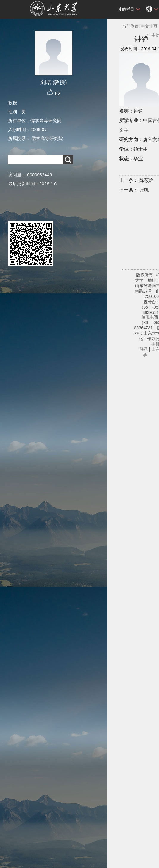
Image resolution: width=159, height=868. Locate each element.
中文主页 (149, 26)
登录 (144, 349)
